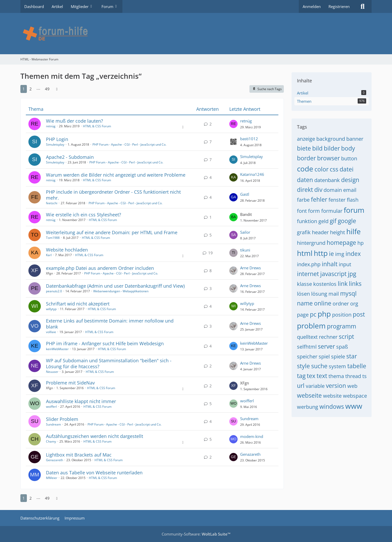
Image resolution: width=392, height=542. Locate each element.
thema (336, 376)
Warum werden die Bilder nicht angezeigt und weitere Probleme (116, 175)
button (349, 158)
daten (305, 180)
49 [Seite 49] (47, 89)
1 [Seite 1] (24, 89)
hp (360, 243)
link (343, 284)
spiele (338, 356)
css (334, 169)
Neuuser (52, 372)
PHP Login (57, 139)
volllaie (51, 332)
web (352, 386)
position (342, 315)
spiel (324, 356)
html (305, 253)
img (340, 254)
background (331, 139)
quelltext (307, 337)
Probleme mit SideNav (70, 383)
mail (334, 294)
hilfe (354, 231)
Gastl (245, 194)
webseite (309, 395)
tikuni (245, 250)
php (324, 314)
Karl (49, 255)
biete (304, 148)
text (322, 376)
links (355, 284)
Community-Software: (196, 534)
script (346, 336)
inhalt (330, 264)
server (326, 346)
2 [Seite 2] (31, 89)
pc (313, 314)
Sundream (53, 424)
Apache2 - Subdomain (70, 157)
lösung (319, 294)
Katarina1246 (252, 174)
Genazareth (54, 460)
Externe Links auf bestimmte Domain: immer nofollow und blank (110, 324)
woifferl (51, 407)
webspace (355, 396)
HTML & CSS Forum (97, 126)
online (323, 303)
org (354, 304)
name (305, 303)
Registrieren (339, 6)
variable (315, 386)
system (337, 366)
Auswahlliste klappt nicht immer (81, 401)
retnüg (51, 126)
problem (311, 326)
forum (354, 210)
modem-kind (252, 436)
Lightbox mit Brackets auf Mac (79, 455)
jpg (352, 274)
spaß (342, 347)
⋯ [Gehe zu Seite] (38, 89)
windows (332, 406)
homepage (341, 242)
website (332, 396)
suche (319, 366)
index (353, 254)
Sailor (245, 232)
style (303, 366)
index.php (309, 264)
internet (308, 274)
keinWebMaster (57, 349)
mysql (348, 293)
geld (323, 221)
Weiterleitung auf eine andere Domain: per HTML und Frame (112, 232)
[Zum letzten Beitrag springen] (233, 124)
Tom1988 (53, 238)
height (338, 232)
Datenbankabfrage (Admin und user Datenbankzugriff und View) (115, 286)
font (302, 211)
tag (301, 376)
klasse (304, 284)
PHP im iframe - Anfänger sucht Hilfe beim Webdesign (105, 343)
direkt (305, 190)
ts (364, 376)
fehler (319, 199)
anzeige (306, 139)
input (345, 264)
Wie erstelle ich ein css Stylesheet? (84, 215)
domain (333, 190)
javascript (333, 274)
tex (311, 376)
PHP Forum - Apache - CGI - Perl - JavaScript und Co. (129, 144)
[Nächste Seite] (57, 89)
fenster (337, 200)
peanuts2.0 (54, 291)
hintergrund (311, 243)
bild (317, 148)
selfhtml (307, 347)
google (347, 221)
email (350, 190)
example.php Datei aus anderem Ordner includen (100, 268)
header (320, 232)
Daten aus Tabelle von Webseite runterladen (94, 473)
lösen (303, 294)
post (359, 314)
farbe (303, 200)
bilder (332, 148)
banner (355, 139)
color (322, 169)
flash (353, 200)
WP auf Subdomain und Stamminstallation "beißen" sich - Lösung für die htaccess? (109, 363)
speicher (307, 356)
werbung (308, 407)
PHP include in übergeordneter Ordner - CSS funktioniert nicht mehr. (113, 195)
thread (353, 376)
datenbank (327, 180)
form (314, 211)
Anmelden (312, 6)
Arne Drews (250, 268)
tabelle (357, 366)
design (350, 180)
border (306, 158)
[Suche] (363, 6)
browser (328, 158)
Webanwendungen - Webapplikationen (121, 291)
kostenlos (325, 284)
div (318, 190)
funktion (307, 221)
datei (347, 169)
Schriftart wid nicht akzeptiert (78, 304)
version (336, 386)
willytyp (51, 309)
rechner (328, 337)
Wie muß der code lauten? (75, 121)
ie (331, 254)
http (321, 253)
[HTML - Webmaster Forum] (196, 34)
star (352, 356)
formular (332, 211)
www (354, 406)
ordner (341, 304)
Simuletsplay (55, 144)
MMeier (52, 478)
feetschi (52, 203)
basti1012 (249, 139)
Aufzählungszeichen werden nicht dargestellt (95, 436)
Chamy (51, 441)
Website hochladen (67, 250)
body (348, 148)
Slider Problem (62, 419)
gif (333, 221)
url (301, 386)
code (305, 169)
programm (342, 326)
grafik (304, 232)
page (303, 315)
